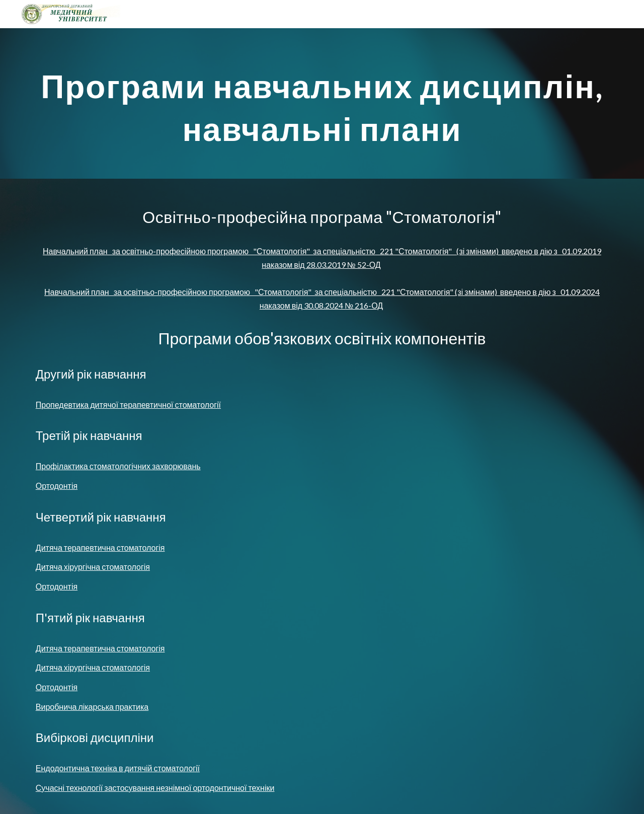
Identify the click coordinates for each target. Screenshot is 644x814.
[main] (322, 103)
